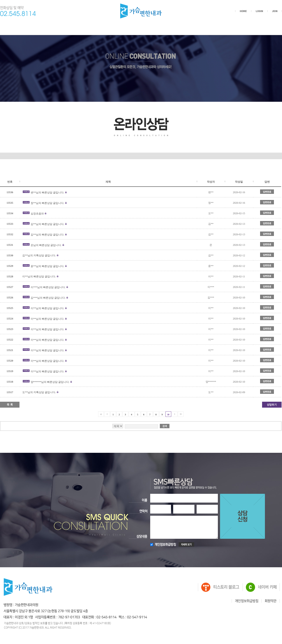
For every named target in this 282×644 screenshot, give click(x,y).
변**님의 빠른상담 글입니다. (47, 193)
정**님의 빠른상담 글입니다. (47, 203)
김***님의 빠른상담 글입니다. (48, 298)
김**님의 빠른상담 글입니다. (47, 224)
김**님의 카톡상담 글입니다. (39, 255)
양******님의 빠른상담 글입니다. (50, 382)
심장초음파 (37, 214)
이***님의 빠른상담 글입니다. (48, 287)
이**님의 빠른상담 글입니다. (39, 277)
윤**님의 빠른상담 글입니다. (47, 266)
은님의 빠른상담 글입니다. (46, 245)
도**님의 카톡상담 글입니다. (39, 392)
